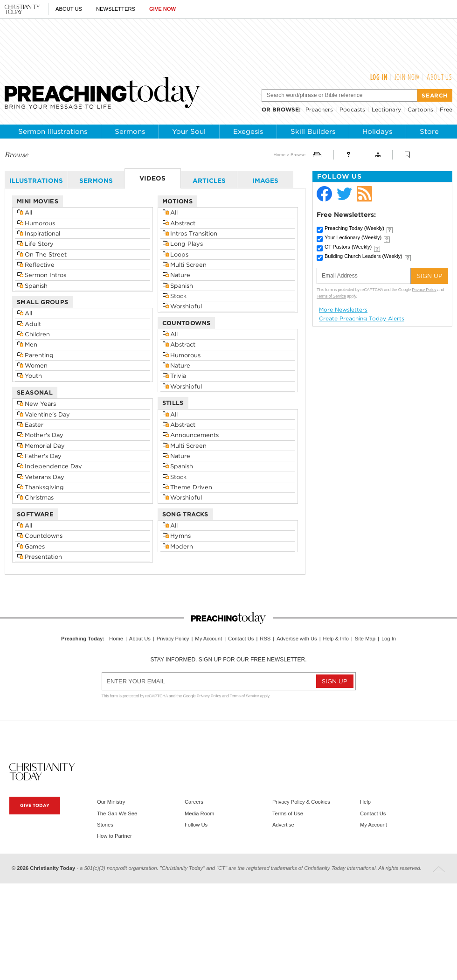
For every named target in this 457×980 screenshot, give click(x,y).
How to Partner (114, 836)
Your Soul (189, 132)
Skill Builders (313, 132)
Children (37, 334)
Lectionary (386, 109)
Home (279, 155)
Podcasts (352, 109)
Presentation (43, 557)
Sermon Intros (45, 275)
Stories (105, 825)
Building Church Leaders (364, 256)
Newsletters (116, 9)
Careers (194, 802)
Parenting (39, 355)
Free (446, 109)
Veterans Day (45, 477)
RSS (265, 639)
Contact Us (241, 639)
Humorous (40, 223)
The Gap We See (117, 813)
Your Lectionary (353, 237)
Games (35, 546)
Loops (179, 254)
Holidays (377, 132)
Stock (178, 296)
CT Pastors (348, 247)
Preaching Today (354, 228)
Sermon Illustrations (53, 132)
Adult (33, 324)
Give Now (163, 9)
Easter (34, 425)
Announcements (194, 435)
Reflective (40, 265)
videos (152, 178)
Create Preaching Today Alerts (362, 319)
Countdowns (44, 536)
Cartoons (420, 109)
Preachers (319, 109)
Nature (180, 275)
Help (365, 802)
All (28, 212)
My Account (208, 639)
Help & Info (336, 639)
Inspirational (42, 233)
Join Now (407, 77)
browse (286, 109)
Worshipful (186, 306)
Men (31, 344)
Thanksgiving (44, 487)
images (265, 181)
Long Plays (187, 244)
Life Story (39, 244)
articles (209, 181)
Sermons (130, 132)
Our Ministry (111, 802)
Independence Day (53, 466)
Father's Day (43, 456)
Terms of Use (288, 813)
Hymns (180, 536)
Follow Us (196, 825)
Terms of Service (331, 296)
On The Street (46, 254)
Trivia (178, 376)
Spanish (36, 286)
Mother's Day (44, 435)
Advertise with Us (297, 639)
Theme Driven (191, 487)
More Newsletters (343, 310)
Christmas (39, 497)
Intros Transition (194, 233)
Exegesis (248, 132)
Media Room (199, 813)
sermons (96, 181)
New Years (40, 404)
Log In (379, 77)
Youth (33, 376)
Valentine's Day (47, 414)
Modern (182, 546)
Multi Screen (188, 265)
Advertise (283, 825)
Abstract (183, 223)
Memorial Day (45, 446)
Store (429, 132)
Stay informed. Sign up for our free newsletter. (228, 660)
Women (36, 365)
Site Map (365, 639)
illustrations (36, 181)
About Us (69, 9)
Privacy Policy (424, 290)
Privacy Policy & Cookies (301, 802)
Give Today (35, 805)
